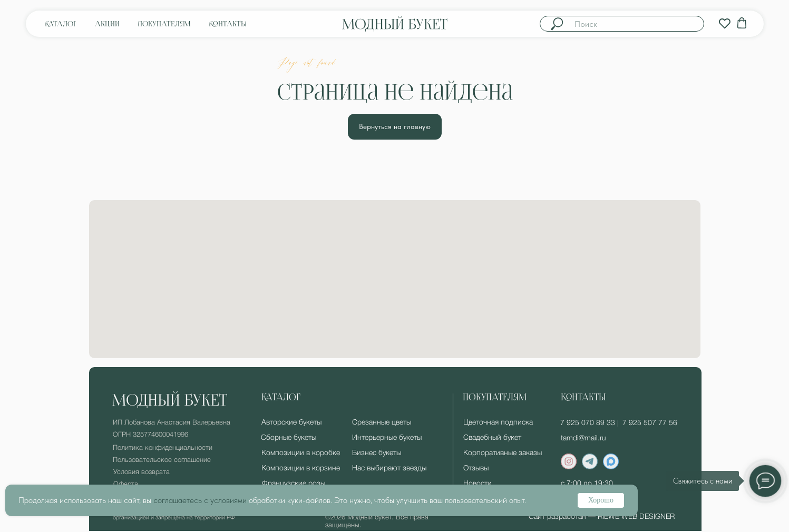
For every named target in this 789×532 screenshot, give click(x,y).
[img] (725, 24)
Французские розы (294, 484)
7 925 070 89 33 (588, 423)
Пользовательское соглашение (162, 460)
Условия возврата (142, 472)
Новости (478, 484)
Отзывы (476, 469)
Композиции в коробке (301, 453)
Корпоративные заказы (503, 453)
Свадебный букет (492, 438)
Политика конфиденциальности (163, 448)
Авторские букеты (291, 423)
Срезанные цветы (382, 423)
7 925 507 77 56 (650, 423)
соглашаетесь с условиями (200, 500)
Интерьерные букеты (387, 438)
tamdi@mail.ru (583, 439)
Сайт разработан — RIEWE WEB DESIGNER (602, 517)
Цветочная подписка (498, 423)
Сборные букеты (289, 438)
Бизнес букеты (377, 453)
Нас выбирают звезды (389, 469)
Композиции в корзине (301, 469)
